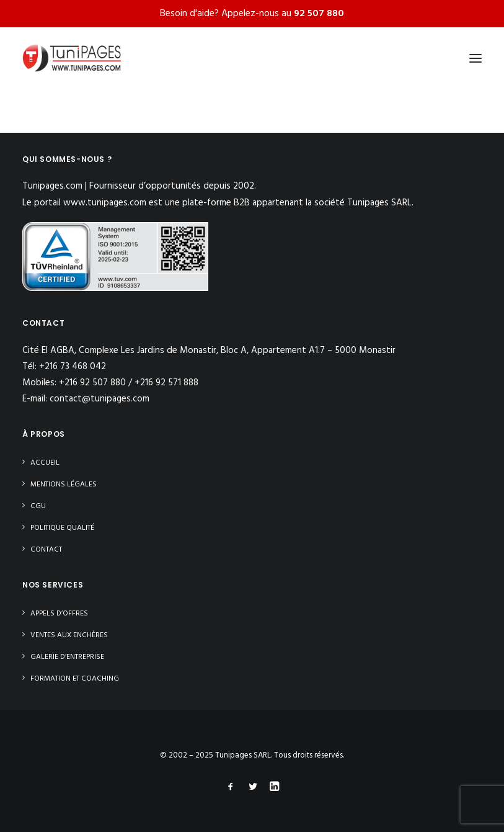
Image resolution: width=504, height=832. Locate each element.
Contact (46, 550)
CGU (38, 506)
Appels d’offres (59, 614)
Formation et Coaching (75, 679)
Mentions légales (64, 485)
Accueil (45, 463)
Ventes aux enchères (69, 635)
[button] (475, 58)
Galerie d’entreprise (67, 657)
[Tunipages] (72, 58)
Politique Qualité (62, 528)
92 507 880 (319, 14)
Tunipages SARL (243, 755)
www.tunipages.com (105, 203)
